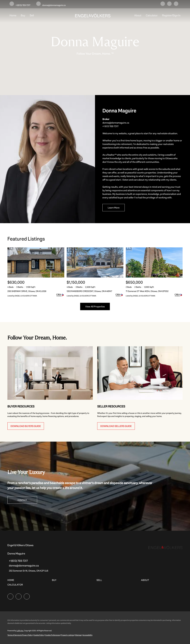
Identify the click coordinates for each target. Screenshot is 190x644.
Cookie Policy (39, 635)
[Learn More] (114, 208)
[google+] (176, 4)
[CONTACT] (22, 500)
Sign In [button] (177, 15)
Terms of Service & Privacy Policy (20, 635)
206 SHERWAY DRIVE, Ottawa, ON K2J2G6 (27, 291)
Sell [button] (32, 15)
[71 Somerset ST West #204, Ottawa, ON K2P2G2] (154, 262)
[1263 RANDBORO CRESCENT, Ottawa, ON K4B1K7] (95, 262)
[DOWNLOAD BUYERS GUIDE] (26, 426)
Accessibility (88, 635)
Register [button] (167, 15)
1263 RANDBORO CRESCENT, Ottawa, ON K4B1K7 (89, 291)
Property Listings (68, 635)
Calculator (152, 15)
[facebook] (163, 4)
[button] (12, 581)
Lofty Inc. (20, 631)
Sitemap (78, 635)
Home (13, 15)
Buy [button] (23, 15)
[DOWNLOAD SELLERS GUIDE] (116, 426)
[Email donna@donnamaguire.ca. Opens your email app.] (51, 4)
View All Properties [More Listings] (95, 307)
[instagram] (169, 4)
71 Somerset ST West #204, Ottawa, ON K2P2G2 (147, 291)
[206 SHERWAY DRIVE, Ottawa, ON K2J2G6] (36, 262)
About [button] (138, 15)
